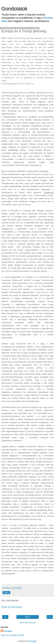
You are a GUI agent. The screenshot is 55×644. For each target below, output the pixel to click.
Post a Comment (12, 607)
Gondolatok (14, 9)
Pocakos (8, 631)
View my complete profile (12, 635)
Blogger (33, 641)
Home (27, 617)
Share (6, 593)
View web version (28, 623)
